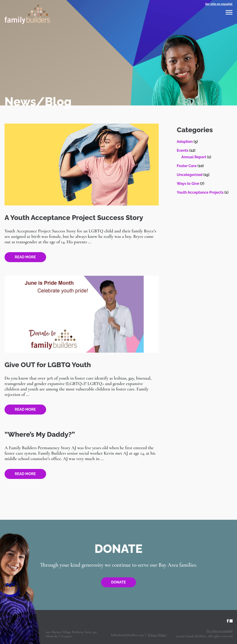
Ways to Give (188, 184)
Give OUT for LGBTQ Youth (48, 365)
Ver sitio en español (219, 4)
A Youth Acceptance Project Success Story (74, 218)
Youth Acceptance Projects (200, 192)
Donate (119, 582)
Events (183, 150)
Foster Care (187, 166)
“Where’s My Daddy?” (40, 434)
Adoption (185, 142)
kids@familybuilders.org (127, 635)
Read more (25, 257)
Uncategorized (190, 175)
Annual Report (194, 157)
